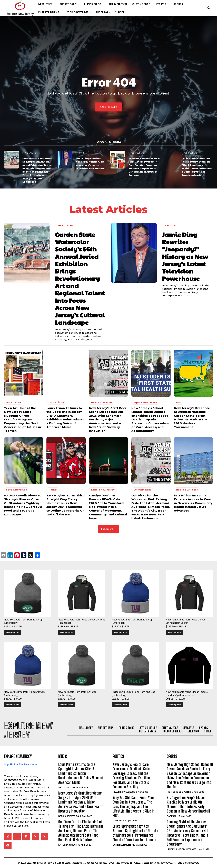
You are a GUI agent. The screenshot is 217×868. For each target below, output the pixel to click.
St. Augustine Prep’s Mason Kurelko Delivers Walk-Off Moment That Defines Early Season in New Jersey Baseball (188, 805)
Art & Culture (31, 153)
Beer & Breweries (102, 402)
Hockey (53, 490)
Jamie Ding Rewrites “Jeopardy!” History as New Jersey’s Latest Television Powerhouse (90, 163)
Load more (108, 529)
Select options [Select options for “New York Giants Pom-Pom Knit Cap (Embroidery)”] (120, 633)
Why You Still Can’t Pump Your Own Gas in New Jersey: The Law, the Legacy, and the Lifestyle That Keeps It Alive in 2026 (133, 807)
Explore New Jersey (145, 402)
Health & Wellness (187, 490)
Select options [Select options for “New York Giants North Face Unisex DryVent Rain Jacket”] (174, 633)
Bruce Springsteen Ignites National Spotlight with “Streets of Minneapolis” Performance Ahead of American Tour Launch (135, 833)
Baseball (172, 817)
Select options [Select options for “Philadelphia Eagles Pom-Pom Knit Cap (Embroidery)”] (120, 705)
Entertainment (142, 490)
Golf (179, 402)
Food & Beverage (17, 490)
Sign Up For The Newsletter (21, 765)
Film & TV (82, 153)
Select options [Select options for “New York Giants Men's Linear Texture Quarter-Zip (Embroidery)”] (174, 705)
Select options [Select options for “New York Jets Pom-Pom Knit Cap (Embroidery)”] (13, 633)
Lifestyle (118, 821)
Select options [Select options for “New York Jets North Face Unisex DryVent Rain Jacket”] (67, 633)
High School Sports (179, 792)
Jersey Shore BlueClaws (181, 850)
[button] (209, 8)
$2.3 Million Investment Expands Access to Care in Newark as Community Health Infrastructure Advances (193, 503)
